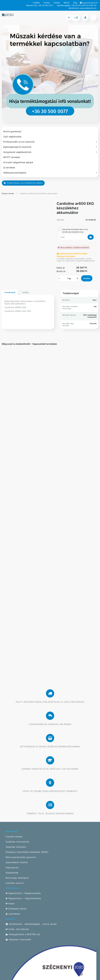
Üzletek (57, 3)
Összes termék (8, 193)
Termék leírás (10, 292)
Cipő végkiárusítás (12, 137)
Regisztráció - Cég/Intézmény (23, 898)
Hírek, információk (17, 929)
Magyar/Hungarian (89, 3)
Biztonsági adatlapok (17, 878)
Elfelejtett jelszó (16, 909)
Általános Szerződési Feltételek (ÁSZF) (27, 852)
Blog (75, 3)
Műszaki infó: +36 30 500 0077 (40, 5)
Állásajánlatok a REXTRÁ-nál (23, 934)
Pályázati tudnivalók (18, 940)
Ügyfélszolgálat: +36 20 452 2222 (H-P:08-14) (77, 5)
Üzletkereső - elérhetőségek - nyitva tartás (31, 924)
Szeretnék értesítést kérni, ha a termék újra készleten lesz (75, 231)
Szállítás (36, 3)
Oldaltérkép (12, 873)
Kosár (10, 904)
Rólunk (67, 3)
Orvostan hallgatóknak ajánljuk (18, 162)
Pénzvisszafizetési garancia (21, 857)
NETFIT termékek (12, 157)
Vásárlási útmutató (16, 847)
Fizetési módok (14, 837)
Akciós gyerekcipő (12, 131)
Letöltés (25, 292)
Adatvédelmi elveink (17, 862)
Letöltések (13, 914)
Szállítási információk (18, 842)
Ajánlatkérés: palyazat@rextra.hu (82, 8)
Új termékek (9, 168)
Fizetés (47, 3)
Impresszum (12, 868)
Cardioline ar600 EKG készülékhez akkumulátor (39, 193)
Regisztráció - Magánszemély (23, 893)
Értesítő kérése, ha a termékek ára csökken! (23, 183)
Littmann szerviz (15, 883)
